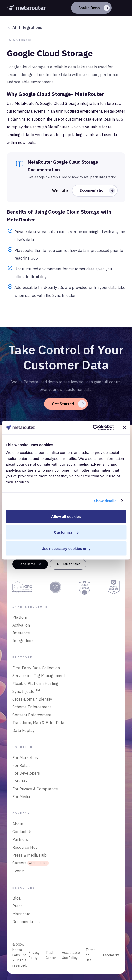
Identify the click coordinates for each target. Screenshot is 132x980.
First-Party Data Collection (36, 668)
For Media (21, 797)
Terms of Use (90, 955)
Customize (66, 532)
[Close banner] (125, 428)
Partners (20, 839)
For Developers (26, 773)
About (18, 824)
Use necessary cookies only (66, 548)
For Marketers (25, 758)
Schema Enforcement (32, 707)
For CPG (20, 781)
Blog (17, 898)
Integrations (23, 641)
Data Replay (24, 730)
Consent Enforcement (32, 715)
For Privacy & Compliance (35, 789)
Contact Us (22, 832)
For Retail (21, 765)
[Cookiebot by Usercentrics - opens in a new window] (92, 428)
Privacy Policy (34, 955)
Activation (21, 625)
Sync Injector (26, 691)
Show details (105, 501)
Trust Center (51, 955)
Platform (20, 617)
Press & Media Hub (30, 855)
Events (19, 871)
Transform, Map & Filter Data (38, 723)
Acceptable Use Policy (71, 955)
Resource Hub (25, 847)
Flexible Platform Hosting (35, 683)
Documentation (26, 922)
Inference (21, 633)
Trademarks (110, 955)
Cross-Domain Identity (32, 699)
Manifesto (21, 914)
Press (18, 906)
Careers (31, 863)
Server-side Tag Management (39, 676)
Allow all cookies (66, 516)
